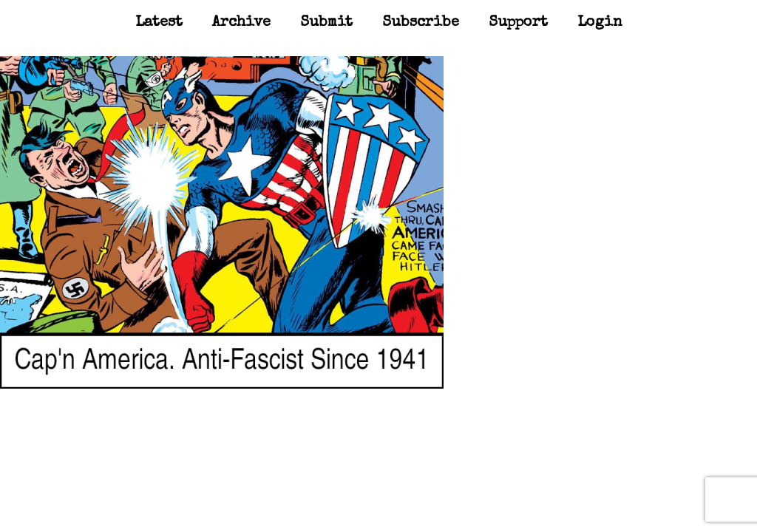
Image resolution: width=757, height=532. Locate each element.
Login (600, 23)
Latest (159, 23)
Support (518, 23)
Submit (326, 23)
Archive (241, 23)
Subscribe (421, 23)
